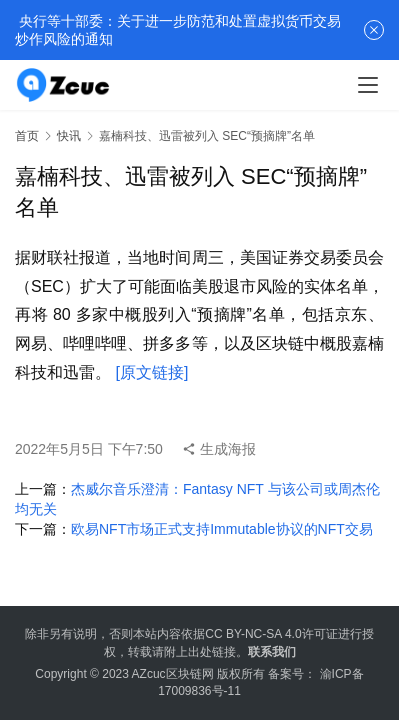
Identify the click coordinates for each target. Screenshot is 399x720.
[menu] (368, 85)
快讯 (69, 136)
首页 (27, 136)
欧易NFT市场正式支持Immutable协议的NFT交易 (222, 529)
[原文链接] (151, 372)
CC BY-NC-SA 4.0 (253, 634)
